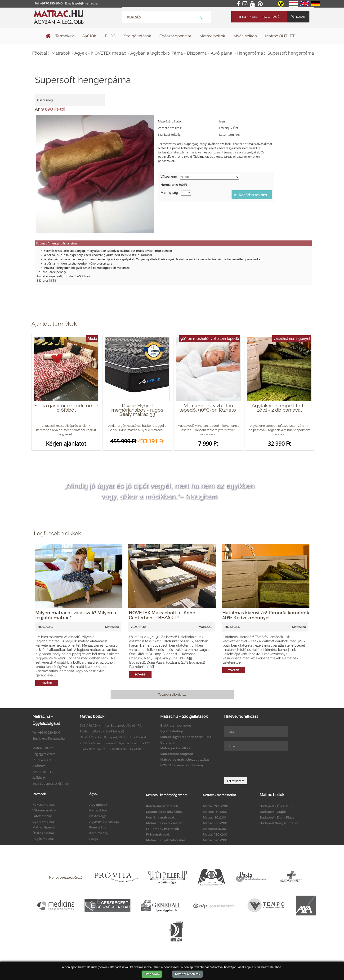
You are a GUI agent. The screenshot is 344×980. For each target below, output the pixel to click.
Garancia (167, 742)
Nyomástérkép (172, 731)
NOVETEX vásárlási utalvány (182, 765)
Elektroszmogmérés (176, 725)
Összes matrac (44, 833)
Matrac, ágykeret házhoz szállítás (186, 737)
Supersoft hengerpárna (291, 53)
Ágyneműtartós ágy (104, 822)
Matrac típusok (44, 827)
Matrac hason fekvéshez (165, 823)
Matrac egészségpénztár (66, 877)
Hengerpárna (250, 53)
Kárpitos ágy (99, 833)
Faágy (94, 839)
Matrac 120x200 (215, 834)
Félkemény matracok (163, 829)
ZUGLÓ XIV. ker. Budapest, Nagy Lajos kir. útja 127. (115, 743)
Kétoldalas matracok (162, 806)
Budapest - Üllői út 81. (276, 806)
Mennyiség (169, 193)
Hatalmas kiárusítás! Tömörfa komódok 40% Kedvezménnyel (266, 615)
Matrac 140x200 (215, 840)
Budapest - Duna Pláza (277, 817)
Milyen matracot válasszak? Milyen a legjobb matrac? (76, 615)
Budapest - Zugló (273, 812)
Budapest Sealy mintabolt (280, 823)
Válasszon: (169, 177)
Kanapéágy (98, 810)
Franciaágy (98, 827)
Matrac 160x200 (215, 812)
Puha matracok (158, 834)
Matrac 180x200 (215, 823)
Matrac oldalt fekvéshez (164, 812)
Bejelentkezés (248, 17)
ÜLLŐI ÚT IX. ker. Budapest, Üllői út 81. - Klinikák (113, 737)
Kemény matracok (160, 817)
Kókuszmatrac (43, 805)
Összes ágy (98, 816)
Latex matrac (42, 816)
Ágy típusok (98, 805)
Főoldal (40, 53)
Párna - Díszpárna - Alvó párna (202, 53)
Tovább (47, 683)
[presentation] (260, 764)
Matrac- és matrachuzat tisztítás (185, 759)
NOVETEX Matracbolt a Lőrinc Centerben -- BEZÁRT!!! (162, 615)
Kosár (298, 17)
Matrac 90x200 (214, 829)
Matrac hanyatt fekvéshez (166, 840)
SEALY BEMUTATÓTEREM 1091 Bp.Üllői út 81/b (112, 749)
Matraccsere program (177, 754)
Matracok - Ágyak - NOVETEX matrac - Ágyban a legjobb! (109, 53)
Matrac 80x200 (214, 817)
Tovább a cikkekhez (172, 694)
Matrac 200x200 (216, 806)
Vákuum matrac (45, 810)
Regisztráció (271, 17)
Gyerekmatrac (43, 822)
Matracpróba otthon (176, 748)
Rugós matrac (43, 839)
